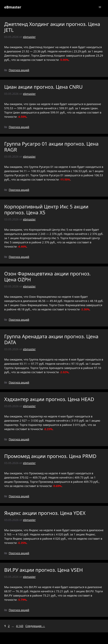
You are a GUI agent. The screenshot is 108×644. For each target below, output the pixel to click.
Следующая (35, 626)
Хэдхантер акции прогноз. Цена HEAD (49, 399)
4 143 (20, 626)
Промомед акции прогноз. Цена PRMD (50, 456)
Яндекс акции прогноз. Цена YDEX (45, 513)
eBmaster (13, 7)
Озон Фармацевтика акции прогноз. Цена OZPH (47, 277)
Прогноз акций (19, 70)
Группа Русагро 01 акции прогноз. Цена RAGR (51, 147)
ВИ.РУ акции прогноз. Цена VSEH (44, 570)
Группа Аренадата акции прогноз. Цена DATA (51, 339)
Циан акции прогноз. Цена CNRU (43, 87)
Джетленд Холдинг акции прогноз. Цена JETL (52, 27)
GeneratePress (74, 639)
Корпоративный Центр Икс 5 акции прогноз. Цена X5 (46, 209)
